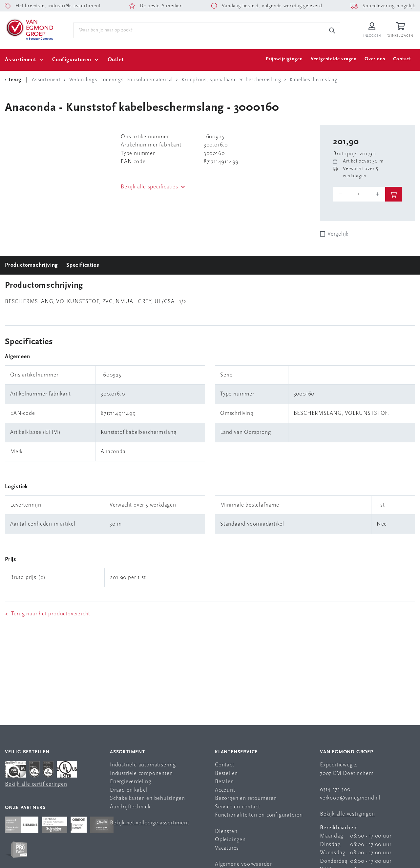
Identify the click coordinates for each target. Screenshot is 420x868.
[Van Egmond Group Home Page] (29, 29)
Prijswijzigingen (284, 59)
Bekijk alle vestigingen (347, 814)
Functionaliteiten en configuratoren (259, 815)
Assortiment (21, 60)
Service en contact (237, 807)
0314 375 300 (335, 790)
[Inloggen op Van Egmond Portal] (372, 30)
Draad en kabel (129, 790)
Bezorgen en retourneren (246, 798)
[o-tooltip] (359, 194)
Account (225, 790)
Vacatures (227, 848)
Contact (402, 59)
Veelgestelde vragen (334, 59)
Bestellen (226, 773)
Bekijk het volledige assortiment (150, 823)
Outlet (116, 60)
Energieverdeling (131, 782)
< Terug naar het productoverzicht (48, 614)
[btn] (394, 194)
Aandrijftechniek (130, 807)
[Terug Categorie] (14, 80)
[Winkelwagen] (401, 30)
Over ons (375, 59)
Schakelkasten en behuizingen (147, 798)
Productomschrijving (31, 265)
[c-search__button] (332, 30)
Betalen (224, 782)
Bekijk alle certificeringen (36, 784)
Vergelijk (338, 234)
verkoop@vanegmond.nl (350, 798)
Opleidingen (230, 840)
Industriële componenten (141, 773)
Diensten (226, 831)
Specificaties (83, 265)
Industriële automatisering (143, 765)
